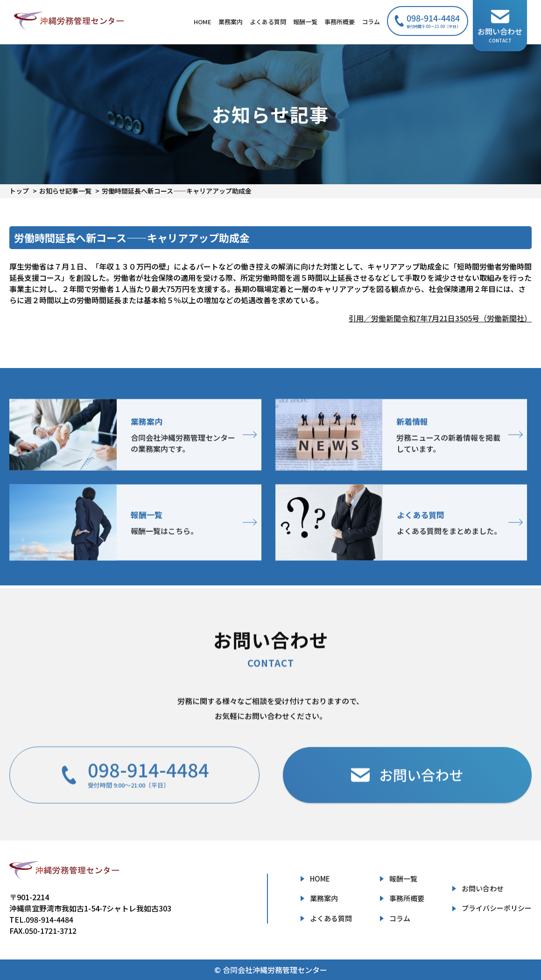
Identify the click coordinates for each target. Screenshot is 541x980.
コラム (371, 22)
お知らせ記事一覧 (65, 191)
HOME (203, 22)
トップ (19, 191)
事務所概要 (340, 22)
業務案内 (231, 22)
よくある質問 (268, 22)
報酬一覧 (305, 22)
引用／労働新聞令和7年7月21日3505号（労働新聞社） (440, 318)
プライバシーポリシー (497, 908)
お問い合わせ (483, 888)
